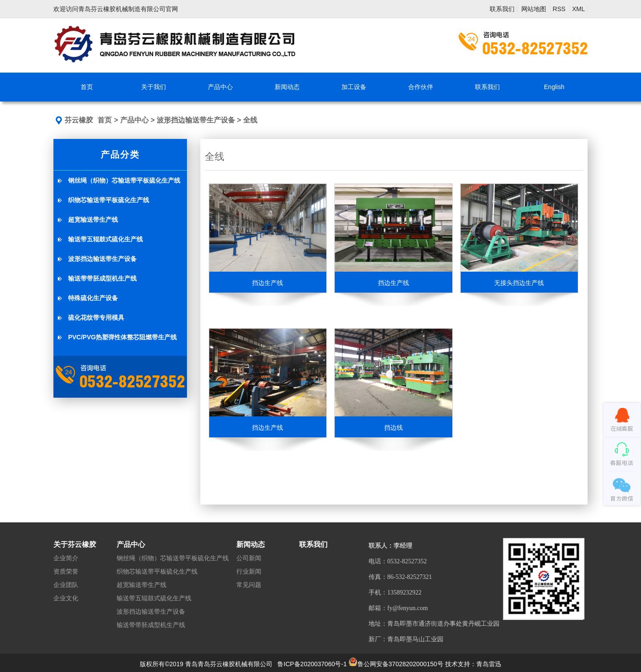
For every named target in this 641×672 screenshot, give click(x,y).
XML (578, 9)
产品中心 (134, 120)
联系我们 (502, 9)
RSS (560, 9)
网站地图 (535, 9)
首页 (105, 120)
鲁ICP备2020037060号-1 (312, 664)
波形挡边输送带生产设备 (196, 120)
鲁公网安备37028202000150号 (396, 664)
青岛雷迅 (489, 664)
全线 (250, 120)
